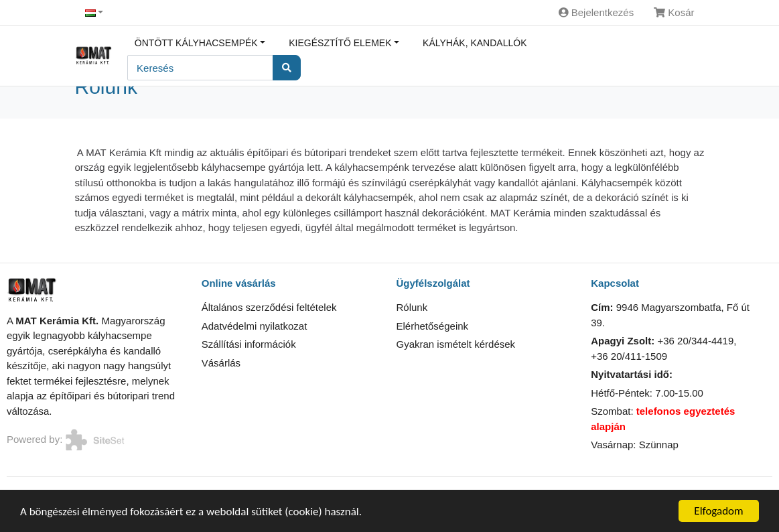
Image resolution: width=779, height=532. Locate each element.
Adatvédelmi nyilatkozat (255, 326)
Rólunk (412, 307)
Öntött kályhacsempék (196, 43)
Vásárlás (221, 363)
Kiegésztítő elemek (340, 43)
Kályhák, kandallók (475, 43)
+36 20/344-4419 (695, 341)
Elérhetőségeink (433, 326)
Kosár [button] (674, 12)
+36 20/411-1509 (629, 356)
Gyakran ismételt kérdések (456, 344)
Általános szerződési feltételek (269, 307)
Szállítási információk (249, 344)
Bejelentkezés (596, 12)
